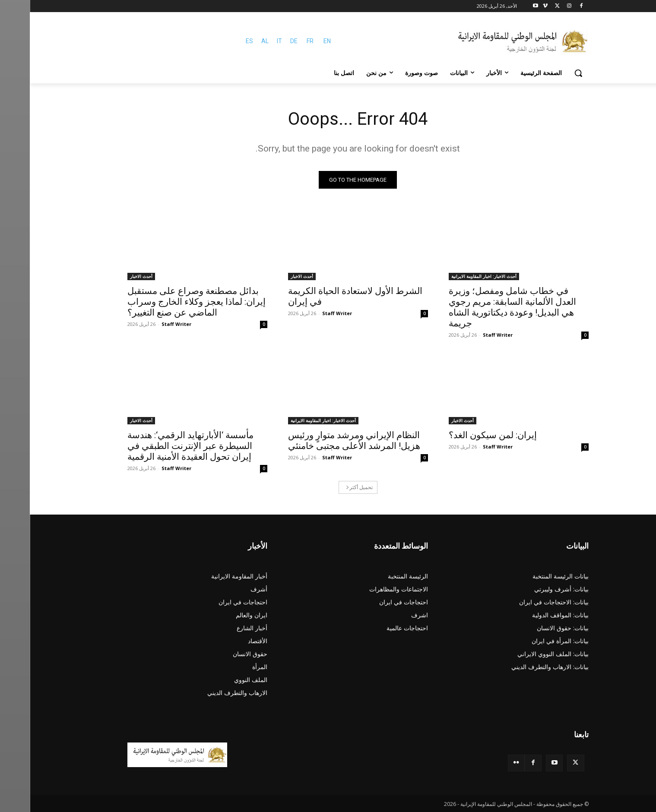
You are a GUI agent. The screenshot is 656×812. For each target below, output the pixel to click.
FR (280, 41)
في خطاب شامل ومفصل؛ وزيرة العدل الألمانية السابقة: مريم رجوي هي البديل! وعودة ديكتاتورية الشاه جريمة (483, 307)
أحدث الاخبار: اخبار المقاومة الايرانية (454, 276)
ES (220, 41)
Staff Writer (468, 335)
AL (235, 41)
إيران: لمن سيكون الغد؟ (463, 435)
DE (264, 41)
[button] (548, 73)
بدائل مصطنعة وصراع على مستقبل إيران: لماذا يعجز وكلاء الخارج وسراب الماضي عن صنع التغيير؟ (167, 302)
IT (250, 41)
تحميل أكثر (330, 487)
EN (297, 41)
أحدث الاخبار (272, 276)
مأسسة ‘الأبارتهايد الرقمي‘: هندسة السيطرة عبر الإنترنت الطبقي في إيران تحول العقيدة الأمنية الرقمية (161, 446)
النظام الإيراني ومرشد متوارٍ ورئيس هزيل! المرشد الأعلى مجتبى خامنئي (324, 441)
